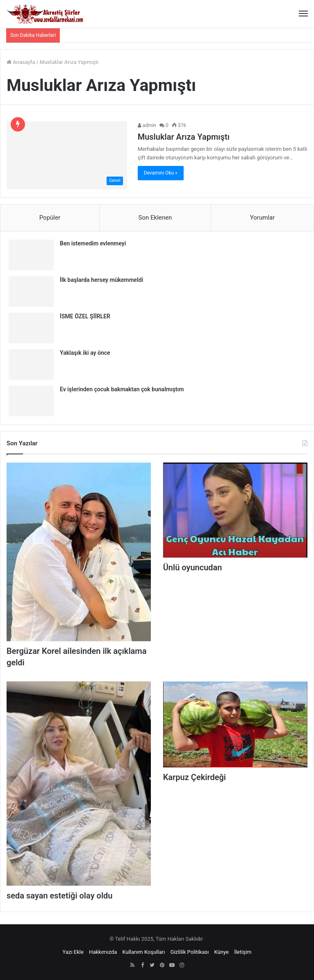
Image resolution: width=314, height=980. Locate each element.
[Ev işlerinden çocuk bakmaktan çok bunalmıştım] (31, 401)
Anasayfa (21, 62)
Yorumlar (262, 218)
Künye (222, 952)
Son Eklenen (155, 218)
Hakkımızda (103, 952)
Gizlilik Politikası (190, 952)
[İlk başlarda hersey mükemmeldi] (31, 292)
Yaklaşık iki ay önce (85, 353)
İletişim (243, 952)
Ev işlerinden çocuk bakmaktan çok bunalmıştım (122, 389)
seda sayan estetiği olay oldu (60, 896)
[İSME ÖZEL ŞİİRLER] (31, 328)
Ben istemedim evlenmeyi (93, 243)
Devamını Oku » (161, 173)
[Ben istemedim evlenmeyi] (31, 255)
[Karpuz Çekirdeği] (235, 724)
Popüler (50, 218)
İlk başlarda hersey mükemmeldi (101, 280)
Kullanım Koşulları (143, 952)
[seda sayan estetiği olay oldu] (79, 783)
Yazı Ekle (73, 952)
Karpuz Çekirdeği (195, 777)
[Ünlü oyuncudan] (235, 510)
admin (147, 125)
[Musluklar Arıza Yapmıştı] (67, 155)
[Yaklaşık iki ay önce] (31, 364)
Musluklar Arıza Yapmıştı (184, 137)
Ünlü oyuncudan (193, 567)
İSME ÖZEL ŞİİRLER (85, 316)
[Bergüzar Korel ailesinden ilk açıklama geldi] (79, 552)
